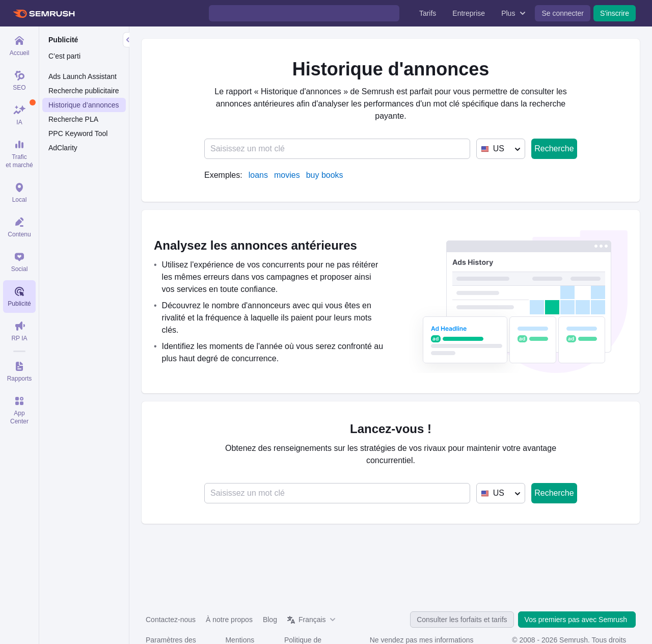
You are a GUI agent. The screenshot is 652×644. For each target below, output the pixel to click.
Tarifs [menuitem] (428, 13)
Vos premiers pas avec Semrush (577, 620)
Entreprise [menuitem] (469, 13)
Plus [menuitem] (508, 13)
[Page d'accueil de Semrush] (44, 14)
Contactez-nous (171, 620)
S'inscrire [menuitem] (615, 13)
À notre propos (229, 620)
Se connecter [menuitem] (563, 13)
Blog (270, 620)
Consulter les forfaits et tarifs (462, 620)
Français (312, 620)
